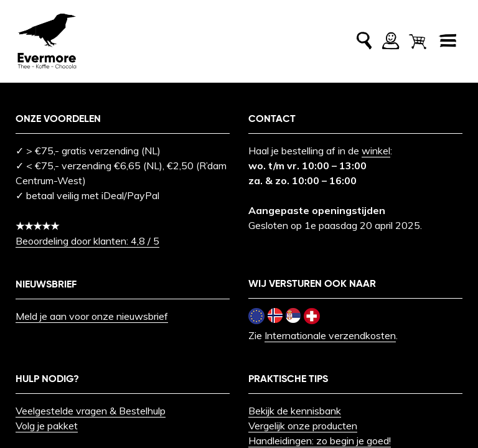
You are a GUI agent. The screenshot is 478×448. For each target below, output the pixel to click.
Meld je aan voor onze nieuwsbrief (92, 316)
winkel (376, 151)
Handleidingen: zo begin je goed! (320, 441)
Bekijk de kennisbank (295, 411)
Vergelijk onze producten (303, 426)
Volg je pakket (47, 426)
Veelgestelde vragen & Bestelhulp (91, 411)
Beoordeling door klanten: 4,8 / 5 (87, 241)
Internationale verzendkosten (330, 335)
